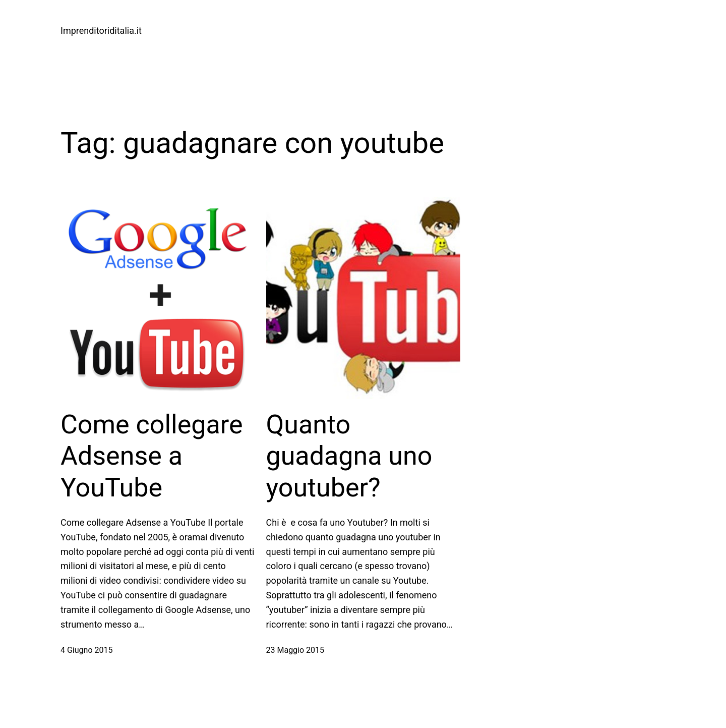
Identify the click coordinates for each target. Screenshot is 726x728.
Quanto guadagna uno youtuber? (349, 456)
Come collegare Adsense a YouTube (152, 456)
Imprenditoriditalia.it (101, 31)
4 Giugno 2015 (86, 650)
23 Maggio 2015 (295, 650)
